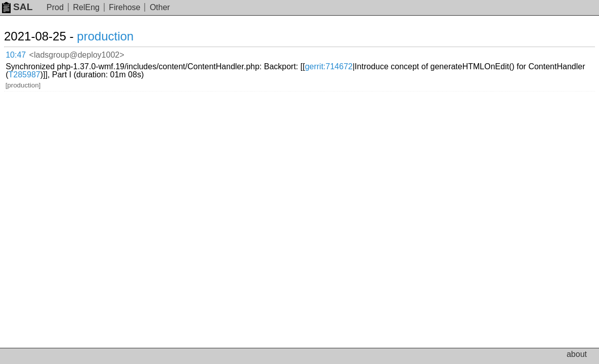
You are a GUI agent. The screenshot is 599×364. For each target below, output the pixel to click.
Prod (55, 7)
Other (160, 7)
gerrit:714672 (444, 53)
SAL (17, 7)
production (117, 36)
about (577, 354)
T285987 (306, 61)
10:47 (26, 53)
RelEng (86, 7)
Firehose (124, 7)
